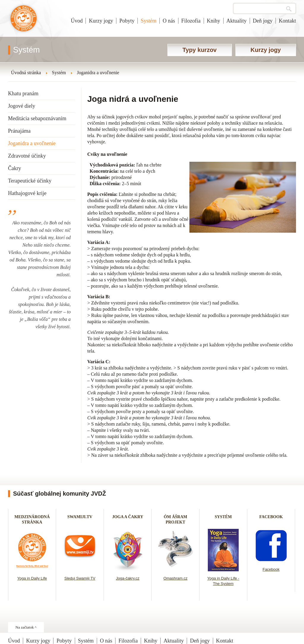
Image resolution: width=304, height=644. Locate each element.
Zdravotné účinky (27, 156)
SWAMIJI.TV (80, 517)
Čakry (15, 168)
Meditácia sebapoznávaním (37, 118)
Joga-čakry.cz (128, 578)
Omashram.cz (176, 578)
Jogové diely (22, 106)
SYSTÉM (223, 517)
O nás (169, 21)
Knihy (214, 21)
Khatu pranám (23, 93)
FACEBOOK (271, 517)
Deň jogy (263, 21)
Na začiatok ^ (26, 627)
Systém (149, 21)
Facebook (271, 569)
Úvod (77, 21)
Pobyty (127, 21)
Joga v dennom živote (24, 21)
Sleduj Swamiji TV (80, 578)
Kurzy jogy (101, 21)
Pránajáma (19, 131)
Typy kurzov (200, 50)
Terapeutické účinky (30, 181)
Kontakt (287, 21)
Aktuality (237, 21)
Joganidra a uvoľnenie (32, 143)
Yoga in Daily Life (32, 578)
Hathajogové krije (27, 193)
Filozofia (191, 21)
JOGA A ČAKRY (128, 517)
